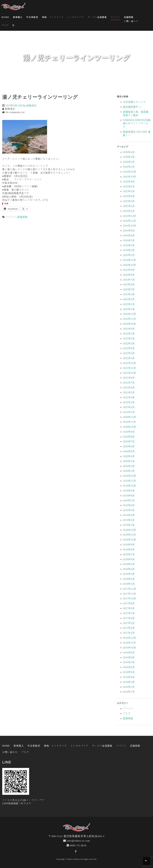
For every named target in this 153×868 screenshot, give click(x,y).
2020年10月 (130, 427)
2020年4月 (129, 456)
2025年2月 (129, 206)
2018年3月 (129, 574)
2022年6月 (129, 338)
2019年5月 (129, 510)
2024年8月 (129, 235)
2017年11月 (129, 594)
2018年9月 (129, 544)
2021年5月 (129, 392)
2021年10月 (130, 373)
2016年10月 (130, 648)
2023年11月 (129, 260)
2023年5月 (129, 289)
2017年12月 (130, 589)
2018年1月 (129, 584)
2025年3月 (129, 201)
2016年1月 (129, 692)
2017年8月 (129, 608)
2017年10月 (130, 598)
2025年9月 (129, 181)
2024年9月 (129, 230)
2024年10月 (130, 226)
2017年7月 (129, 613)
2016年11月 (129, 643)
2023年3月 (129, 299)
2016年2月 (129, 687)
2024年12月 (130, 216)
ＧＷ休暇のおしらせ (134, 102)
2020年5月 (129, 451)
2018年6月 (129, 559)
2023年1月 (129, 309)
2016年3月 (129, 682)
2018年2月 (129, 579)
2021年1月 (129, 412)
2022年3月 (129, 353)
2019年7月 (129, 500)
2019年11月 (129, 481)
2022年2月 (129, 358)
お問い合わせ (131, 21)
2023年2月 (129, 304)
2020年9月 (129, 432)
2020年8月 (129, 437)
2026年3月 (129, 157)
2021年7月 (129, 383)
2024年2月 (129, 250)
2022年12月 (130, 314)
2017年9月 (129, 603)
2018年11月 (129, 535)
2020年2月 (129, 466)
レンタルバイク (76, 17)
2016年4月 (129, 677)
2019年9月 (129, 491)
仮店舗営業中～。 (133, 107)
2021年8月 (129, 378)
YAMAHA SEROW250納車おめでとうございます (137, 123)
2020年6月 (129, 446)
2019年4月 (129, 515)
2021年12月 (130, 363)
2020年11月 (129, 422)
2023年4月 (129, 294)
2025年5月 (129, 191)
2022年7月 (129, 334)
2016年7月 (129, 662)
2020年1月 (129, 471)
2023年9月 (129, 270)
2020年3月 (129, 461)
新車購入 (18, 17)
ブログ (5, 25)
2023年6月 (129, 284)
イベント (115, 17)
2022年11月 (129, 319)
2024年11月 (129, 221)
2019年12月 (130, 476)
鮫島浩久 (32, 105)
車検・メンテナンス (53, 17)
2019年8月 (129, 495)
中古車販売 (32, 17)
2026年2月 (129, 162)
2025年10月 (130, 177)
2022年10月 (130, 324)
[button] (14, 26)
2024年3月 (129, 245)
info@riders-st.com (78, 841)
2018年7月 (129, 554)
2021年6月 (129, 387)
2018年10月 (130, 540)
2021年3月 (129, 402)
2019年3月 (129, 520)
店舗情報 (129, 17)
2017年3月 (129, 623)
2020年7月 (129, 441)
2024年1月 (129, 255)
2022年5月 (129, 343)
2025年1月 (129, 211)
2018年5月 (129, 564)
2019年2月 (129, 525)
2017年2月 (129, 628)
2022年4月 (129, 348)
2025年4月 (129, 196)
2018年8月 (129, 549)
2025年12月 (130, 172)
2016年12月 (130, 638)
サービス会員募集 (97, 17)
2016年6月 (129, 667)
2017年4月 (129, 618)
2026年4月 (129, 152)
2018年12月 (130, 530)
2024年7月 (129, 240)
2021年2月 (129, 407)
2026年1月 (129, 167)
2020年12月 (130, 417)
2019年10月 (130, 486)
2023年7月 (129, 280)
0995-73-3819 (78, 845)
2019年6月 (129, 505)
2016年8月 (129, 657)
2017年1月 (129, 633)
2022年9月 (129, 329)
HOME (5, 17)
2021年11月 (129, 368)
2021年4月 (129, 397)
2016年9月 (129, 652)
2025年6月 (129, 186)
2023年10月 (130, 265)
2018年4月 (129, 569)
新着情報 (22, 217)
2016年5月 (129, 672)
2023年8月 (129, 275)
